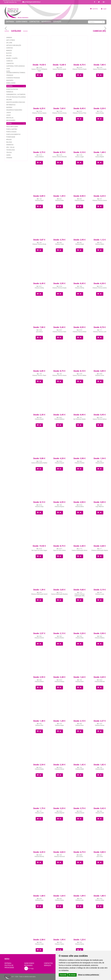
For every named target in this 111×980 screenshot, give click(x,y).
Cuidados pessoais (13, 78)
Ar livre (9, 43)
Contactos (34, 22)
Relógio (9, 142)
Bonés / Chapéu (12, 58)
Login (104, 9)
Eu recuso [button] (72, 975)
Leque (8, 115)
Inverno (9, 107)
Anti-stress (11, 40)
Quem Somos (22, 22)
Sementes (10, 145)
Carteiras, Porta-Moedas (15, 66)
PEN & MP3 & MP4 (12, 127)
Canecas (9, 61)
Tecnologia (11, 150)
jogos (9, 113)
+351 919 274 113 (10, 2)
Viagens (9, 158)
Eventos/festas (12, 89)
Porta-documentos (13, 134)
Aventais (10, 48)
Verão (9, 155)
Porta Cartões (12, 129)
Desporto (10, 80)
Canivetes (10, 63)
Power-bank (11, 137)
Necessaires (11, 120)
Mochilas (10, 118)
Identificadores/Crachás (16, 102)
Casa (8, 69)
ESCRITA (16, 86)
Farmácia (10, 92)
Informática (11, 105)
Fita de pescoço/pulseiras (16, 97)
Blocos (9, 53)
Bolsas (9, 56)
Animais (9, 38)
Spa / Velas (10, 147)
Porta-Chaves (11, 132)
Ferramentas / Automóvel (16, 94)
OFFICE (16, 124)
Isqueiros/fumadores (14, 110)
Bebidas (9, 50)
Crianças (10, 75)
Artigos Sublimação (14, 45)
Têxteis (9, 152)
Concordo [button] (63, 975)
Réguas (9, 140)
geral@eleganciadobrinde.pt (31, 2)
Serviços (57, 22)
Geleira (9, 100)
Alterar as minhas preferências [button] (89, 975)
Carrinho (94, 9)
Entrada (10, 22)
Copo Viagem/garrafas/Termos (16, 72)
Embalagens (11, 83)
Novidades (46, 22)
